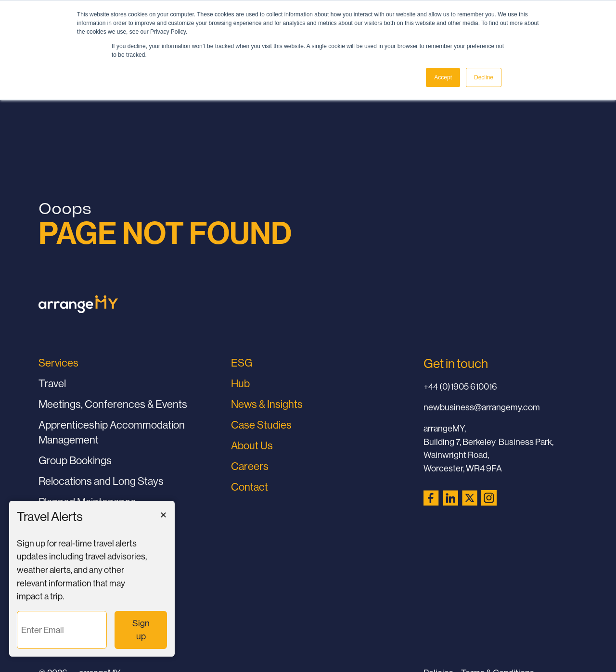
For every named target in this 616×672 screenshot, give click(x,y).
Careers (250, 466)
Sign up (146, 630)
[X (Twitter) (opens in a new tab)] (470, 498)
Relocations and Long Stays (101, 481)
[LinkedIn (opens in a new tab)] (450, 498)
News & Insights (267, 404)
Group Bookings (75, 461)
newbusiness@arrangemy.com (482, 407)
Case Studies (261, 425)
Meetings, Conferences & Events (113, 404)
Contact (250, 487)
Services (58, 363)
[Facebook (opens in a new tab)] (431, 498)
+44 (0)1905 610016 (460, 387)
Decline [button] (484, 77)
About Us (252, 446)
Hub (240, 384)
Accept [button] (443, 77)
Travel (52, 384)
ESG (242, 363)
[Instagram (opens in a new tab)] (489, 498)
